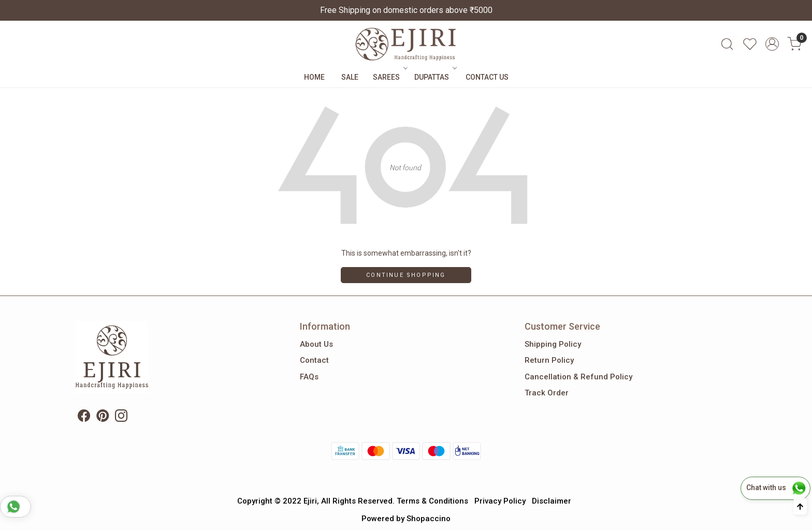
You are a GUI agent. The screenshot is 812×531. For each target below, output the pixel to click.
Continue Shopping (406, 275)
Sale (350, 77)
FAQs (309, 377)
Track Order (547, 393)
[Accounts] (772, 44)
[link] (727, 44)
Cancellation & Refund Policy (578, 377)
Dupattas (435, 77)
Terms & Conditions (432, 501)
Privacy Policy (500, 501)
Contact (314, 360)
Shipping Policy (553, 344)
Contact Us (487, 77)
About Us (316, 344)
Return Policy (549, 360)
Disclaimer (552, 501)
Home (314, 77)
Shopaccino (429, 519)
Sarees (389, 77)
